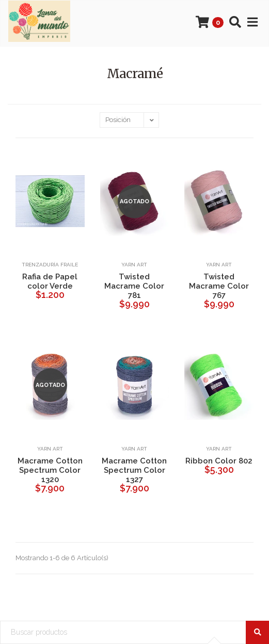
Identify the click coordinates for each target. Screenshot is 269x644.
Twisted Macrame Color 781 (134, 286)
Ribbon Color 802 (219, 461)
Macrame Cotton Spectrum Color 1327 (134, 470)
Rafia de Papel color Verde (50, 281)
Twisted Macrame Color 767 (219, 286)
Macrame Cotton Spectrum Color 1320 (50, 470)
